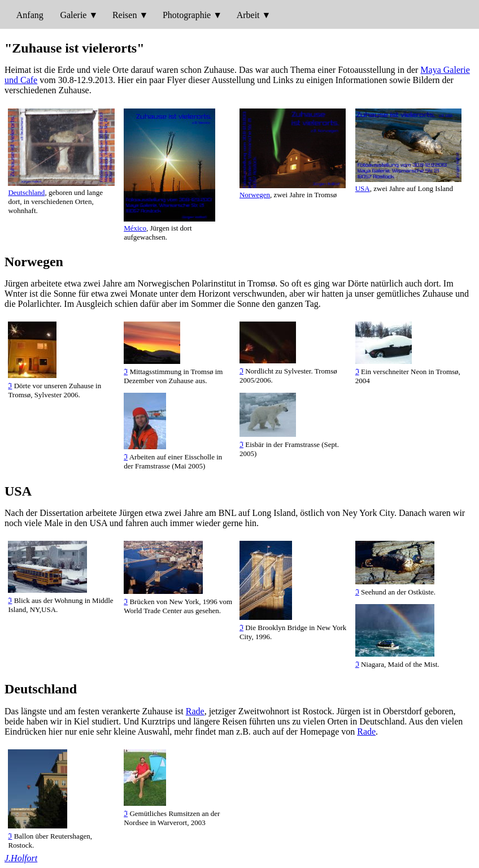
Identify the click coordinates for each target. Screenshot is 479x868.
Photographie (187, 15)
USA (363, 188)
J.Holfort (21, 858)
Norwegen (255, 195)
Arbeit (248, 15)
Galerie (73, 15)
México (135, 228)
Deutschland (26, 192)
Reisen (125, 15)
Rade (195, 711)
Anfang (30, 15)
